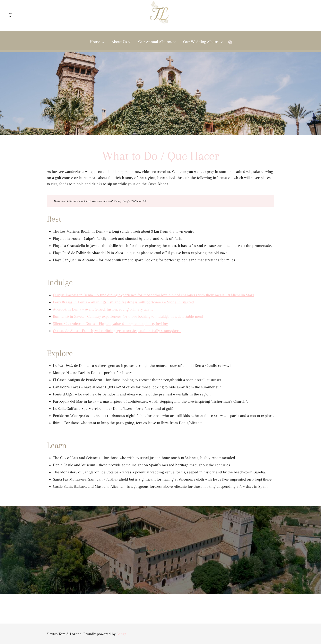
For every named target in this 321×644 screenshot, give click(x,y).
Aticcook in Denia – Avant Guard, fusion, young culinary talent (103, 309)
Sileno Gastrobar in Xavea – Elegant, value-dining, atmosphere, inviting (110, 324)
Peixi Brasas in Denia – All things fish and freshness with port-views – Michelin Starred (123, 302)
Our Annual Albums (155, 42)
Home (95, 42)
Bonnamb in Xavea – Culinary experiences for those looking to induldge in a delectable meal (128, 316)
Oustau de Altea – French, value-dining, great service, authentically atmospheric (117, 331)
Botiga (121, 634)
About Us (119, 42)
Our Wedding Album (201, 42)
